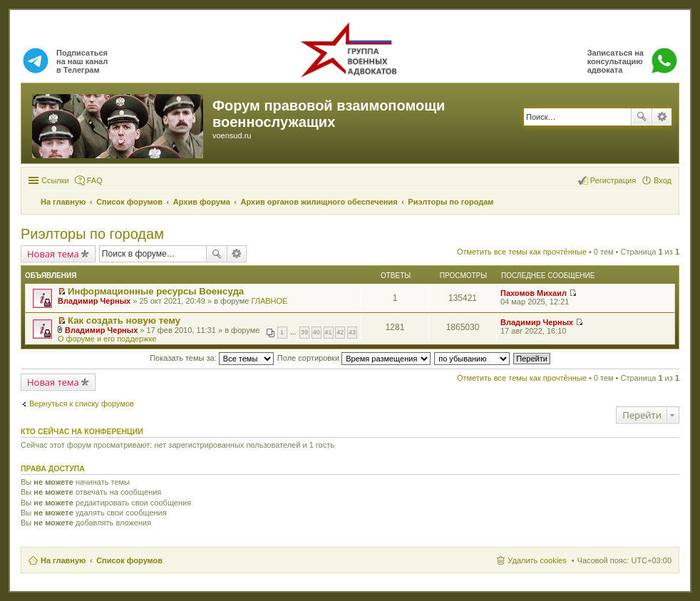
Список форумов (129, 560)
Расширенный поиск (662, 117)
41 (329, 332)
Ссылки (55, 180)
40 (316, 332)
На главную (63, 560)
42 (340, 332)
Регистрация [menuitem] (613, 180)
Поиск (642, 117)
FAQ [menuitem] (95, 180)
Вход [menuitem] (663, 180)
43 (352, 332)
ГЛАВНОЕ (269, 301)
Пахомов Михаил (534, 293)
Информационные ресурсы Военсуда (156, 291)
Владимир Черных (94, 301)
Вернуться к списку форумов (82, 404)
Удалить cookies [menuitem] (537, 560)
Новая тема (53, 254)
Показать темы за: (212, 358)
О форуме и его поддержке (107, 339)
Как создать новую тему (124, 320)
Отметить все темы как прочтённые (522, 252)
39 (304, 332)
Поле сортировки (354, 358)
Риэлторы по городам (92, 234)
